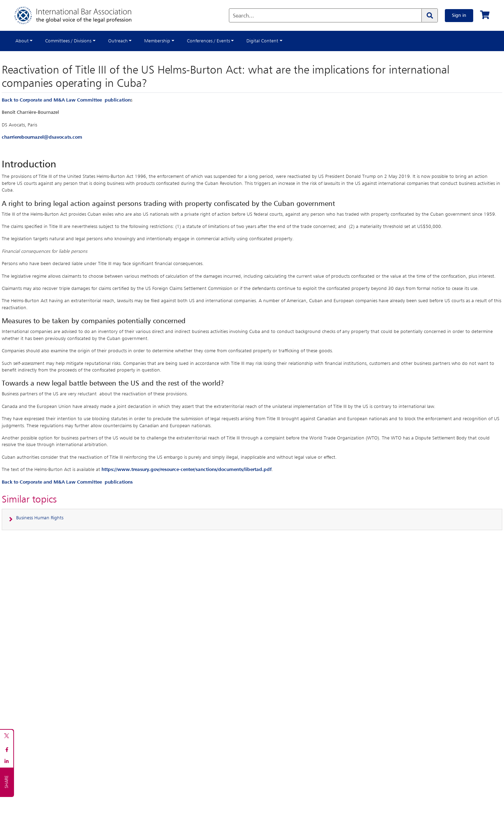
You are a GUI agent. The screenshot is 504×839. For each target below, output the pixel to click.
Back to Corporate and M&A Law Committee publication (66, 100)
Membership (157, 41)
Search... (243, 16)
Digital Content (262, 41)
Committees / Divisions (68, 41)
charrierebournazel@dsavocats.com (42, 137)
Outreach (118, 41)
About (22, 41)
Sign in (459, 15)
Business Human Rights (40, 518)
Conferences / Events (208, 41)
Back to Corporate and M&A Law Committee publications (67, 482)
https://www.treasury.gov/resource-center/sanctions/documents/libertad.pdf (187, 470)
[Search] (429, 15)
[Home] (80, 15)
